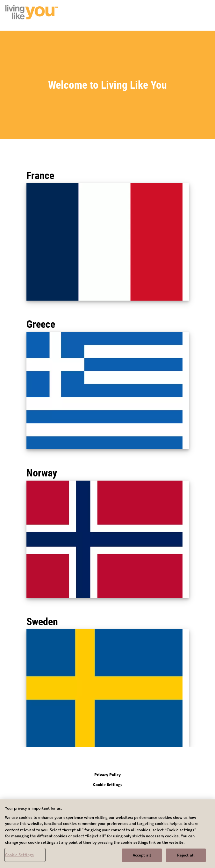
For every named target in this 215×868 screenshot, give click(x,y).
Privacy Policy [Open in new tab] (107, 775)
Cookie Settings (19, 858)
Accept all (142, 858)
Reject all (186, 858)
